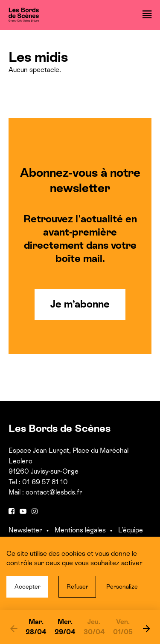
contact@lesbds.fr (54, 492)
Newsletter (25, 530)
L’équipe (131, 530)
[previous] (14, 628)
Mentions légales (80, 530)
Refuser (77, 586)
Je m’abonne (80, 304)
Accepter (28, 586)
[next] (146, 628)
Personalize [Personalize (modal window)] (122, 586)
